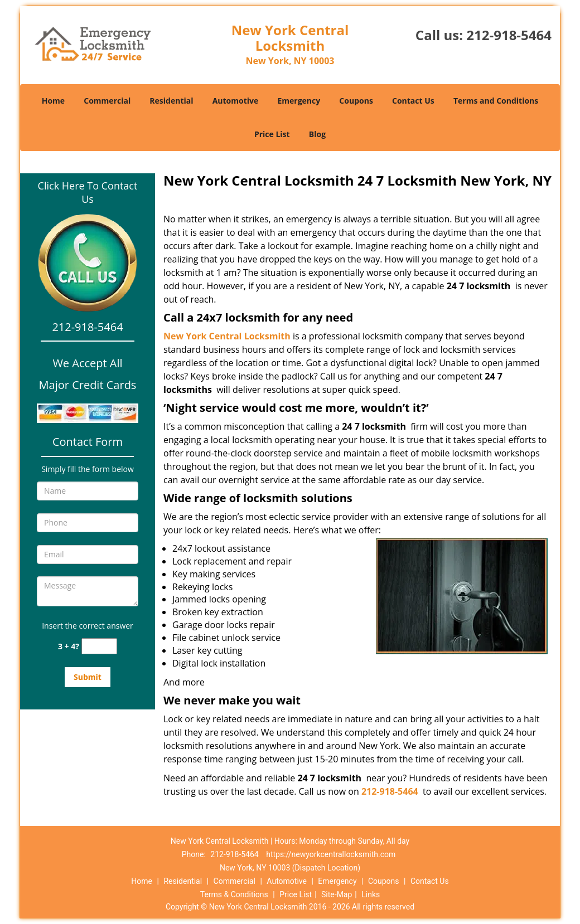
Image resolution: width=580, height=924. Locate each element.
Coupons (356, 101)
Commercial (107, 101)
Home (53, 101)
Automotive (236, 101)
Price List (272, 134)
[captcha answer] (99, 646)
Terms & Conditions (234, 894)
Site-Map (337, 894)
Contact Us (413, 101)
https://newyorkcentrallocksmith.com (331, 854)
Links (371, 894)
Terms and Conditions (496, 101)
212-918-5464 (509, 35)
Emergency (299, 101)
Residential (171, 101)
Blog (317, 134)
